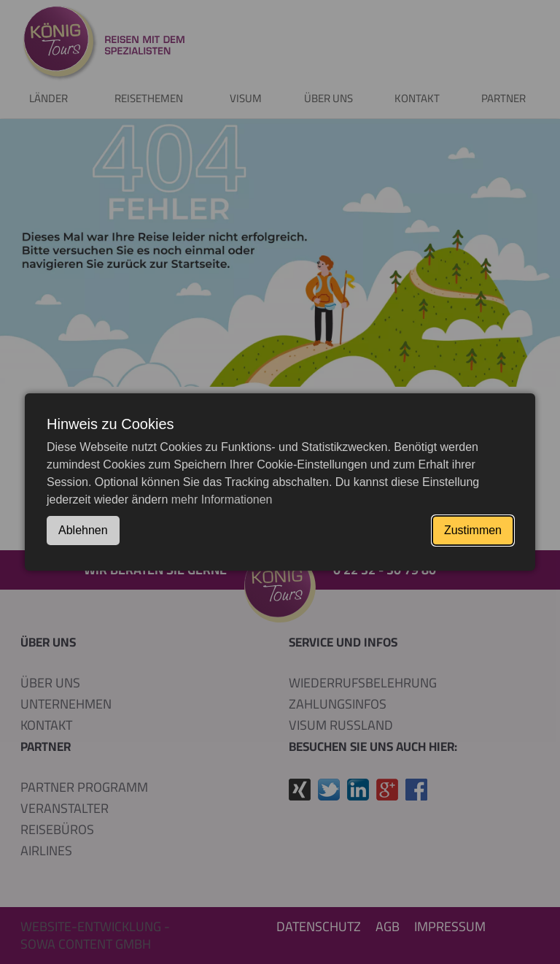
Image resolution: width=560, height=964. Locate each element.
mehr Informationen (222, 500)
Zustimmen (473, 530)
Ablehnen (83, 530)
